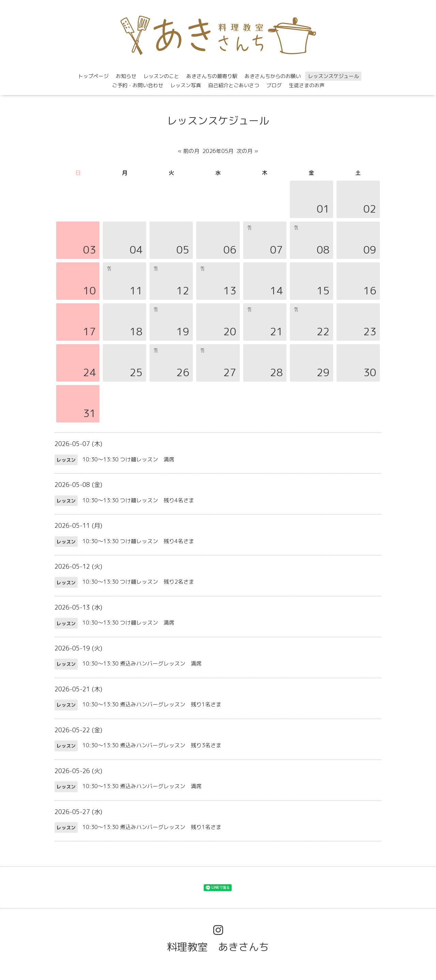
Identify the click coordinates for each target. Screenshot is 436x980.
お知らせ (126, 76)
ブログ (274, 85)
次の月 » (247, 151)
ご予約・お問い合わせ (138, 85)
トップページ (93, 76)
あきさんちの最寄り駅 (212, 76)
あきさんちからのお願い (273, 76)
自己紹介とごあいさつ (234, 85)
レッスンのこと (161, 76)
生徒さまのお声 (307, 85)
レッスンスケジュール (333, 76)
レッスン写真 (186, 85)
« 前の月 (189, 151)
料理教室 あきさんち (218, 947)
